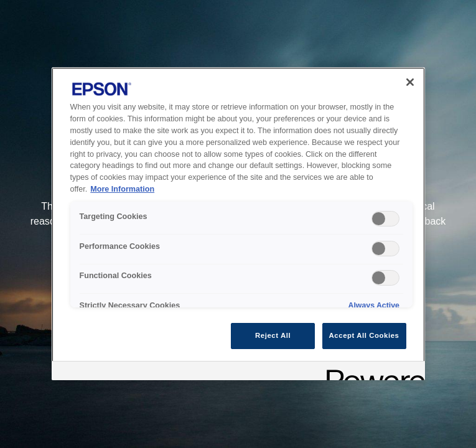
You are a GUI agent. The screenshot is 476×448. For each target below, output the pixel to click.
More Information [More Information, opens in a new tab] (122, 189)
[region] (238, 224)
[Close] (410, 82)
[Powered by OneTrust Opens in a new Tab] (371, 372)
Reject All (273, 335)
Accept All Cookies (364, 335)
